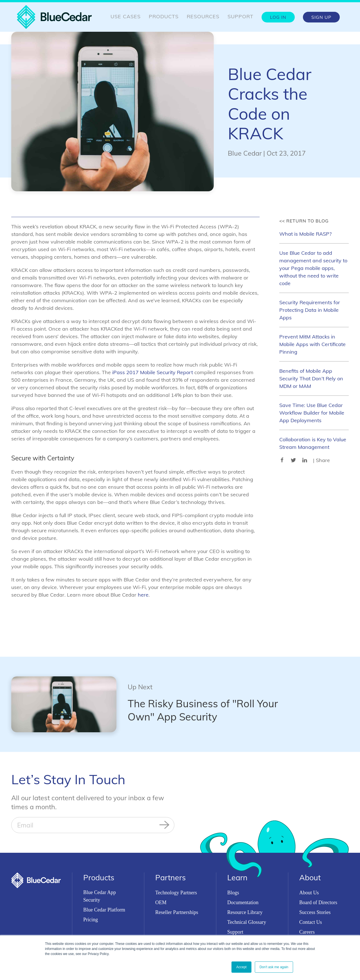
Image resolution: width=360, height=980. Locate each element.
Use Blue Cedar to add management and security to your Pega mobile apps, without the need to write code (313, 268)
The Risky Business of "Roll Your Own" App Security (203, 710)
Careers (307, 932)
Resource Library (245, 912)
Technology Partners (176, 893)
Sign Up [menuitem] (321, 17)
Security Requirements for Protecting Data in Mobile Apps (310, 310)
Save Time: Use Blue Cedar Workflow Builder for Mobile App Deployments (312, 413)
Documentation (243, 902)
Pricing (91, 920)
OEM (161, 902)
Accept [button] (241, 967)
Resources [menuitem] (203, 16)
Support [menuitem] (240, 16)
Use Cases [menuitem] (126, 16)
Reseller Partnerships (177, 912)
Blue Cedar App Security (100, 896)
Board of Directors (318, 902)
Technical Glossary (247, 922)
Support (235, 932)
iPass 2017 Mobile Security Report (153, 372)
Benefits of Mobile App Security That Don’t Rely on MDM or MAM (311, 378)
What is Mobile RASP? (305, 234)
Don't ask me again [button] (274, 967)
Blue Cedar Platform (104, 910)
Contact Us (311, 922)
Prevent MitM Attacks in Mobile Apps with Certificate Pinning (312, 344)
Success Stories (315, 912)
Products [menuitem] (164, 16)
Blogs (233, 893)
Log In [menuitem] (278, 17)
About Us (309, 893)
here (143, 595)
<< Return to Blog (304, 221)
